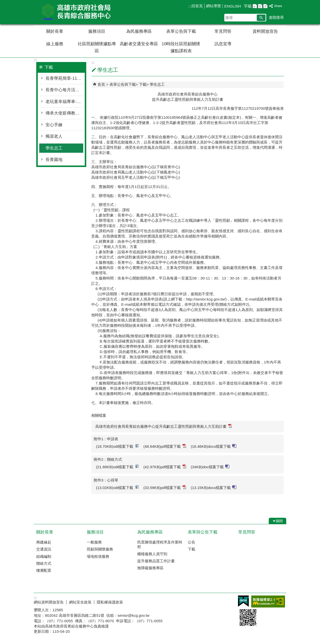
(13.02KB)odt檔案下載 (117, 487)
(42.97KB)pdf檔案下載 (165, 467)
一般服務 (94, 542)
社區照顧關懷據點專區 (97, 47)
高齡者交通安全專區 (139, 44)
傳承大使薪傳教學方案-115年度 (64, 113)
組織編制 (44, 556)
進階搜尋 (276, 17)
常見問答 (223, 31)
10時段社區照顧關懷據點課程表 (181, 47)
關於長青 (55, 31)
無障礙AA (268, 601)
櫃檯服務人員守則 (152, 554)
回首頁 (197, 6)
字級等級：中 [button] (260, 6)
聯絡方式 (44, 563)
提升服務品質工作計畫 (156, 561)
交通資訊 (44, 549)
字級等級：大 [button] (265, 6)
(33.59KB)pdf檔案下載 (165, 487)
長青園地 (54, 160)
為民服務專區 (139, 31)
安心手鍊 (54, 125)
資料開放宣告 (265, 31)
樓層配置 (44, 570)
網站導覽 (213, 6)
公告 (191, 542)
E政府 (243, 601)
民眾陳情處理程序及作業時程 (160, 544)
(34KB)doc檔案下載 (210, 467)
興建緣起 (44, 542)
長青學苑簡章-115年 (64, 78)
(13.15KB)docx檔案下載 (213, 487)
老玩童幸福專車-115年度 (64, 102)
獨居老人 (54, 136)
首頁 (101, 84)
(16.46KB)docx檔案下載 (213, 446)
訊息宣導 (223, 44)
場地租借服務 (98, 556)
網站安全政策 (80, 602)
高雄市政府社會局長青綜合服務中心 (76, 12)
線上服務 (55, 44)
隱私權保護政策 (110, 602)
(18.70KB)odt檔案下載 (117, 446)
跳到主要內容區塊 (3, 3)
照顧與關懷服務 (100, 549)
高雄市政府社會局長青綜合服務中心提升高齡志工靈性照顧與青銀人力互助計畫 (164, 426)
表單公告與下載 (181, 31)
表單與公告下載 (203, 532)
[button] (261, 18)
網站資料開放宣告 (49, 602)
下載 (143, 84)
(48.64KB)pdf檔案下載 (165, 446)
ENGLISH (233, 6)
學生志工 (54, 148)
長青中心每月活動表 (64, 90)
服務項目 (97, 31)
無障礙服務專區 (150, 568)
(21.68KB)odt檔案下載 (117, 467)
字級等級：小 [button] (255, 6)
